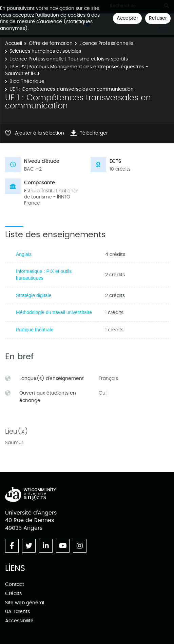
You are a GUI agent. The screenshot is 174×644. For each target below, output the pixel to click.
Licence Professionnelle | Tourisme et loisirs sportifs (69, 59)
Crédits (13, 594)
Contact (15, 584)
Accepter (127, 18)
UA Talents (17, 612)
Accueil (14, 43)
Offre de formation (51, 43)
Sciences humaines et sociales (45, 51)
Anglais (24, 254)
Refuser (158, 18)
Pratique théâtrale (35, 330)
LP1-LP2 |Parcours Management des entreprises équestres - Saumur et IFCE (77, 70)
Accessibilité (19, 621)
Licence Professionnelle (107, 43)
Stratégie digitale (34, 295)
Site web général (25, 603)
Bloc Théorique (27, 81)
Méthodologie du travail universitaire (54, 312)
